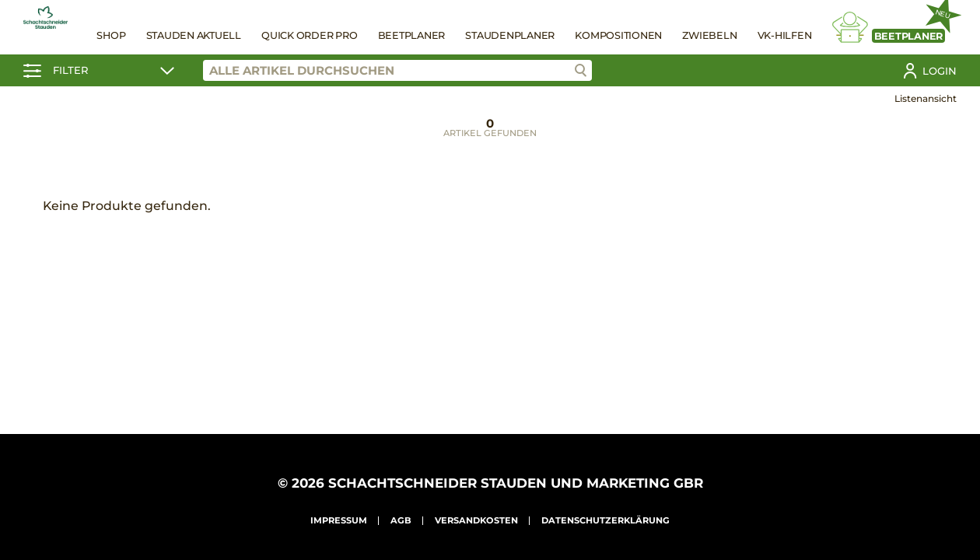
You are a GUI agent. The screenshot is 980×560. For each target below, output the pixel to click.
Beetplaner (412, 35)
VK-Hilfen (785, 35)
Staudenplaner (510, 35)
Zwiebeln (709, 35)
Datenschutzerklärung (605, 520)
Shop (111, 35)
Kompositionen (618, 35)
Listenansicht (926, 98)
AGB (401, 520)
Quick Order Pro (309, 35)
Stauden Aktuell (194, 35)
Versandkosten (476, 520)
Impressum (339, 520)
